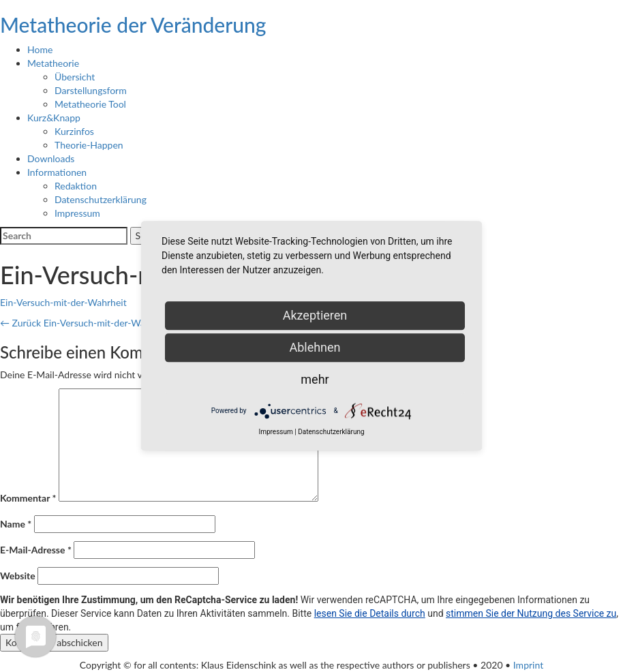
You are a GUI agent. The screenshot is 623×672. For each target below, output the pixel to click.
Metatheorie (53, 63)
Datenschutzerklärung (101, 199)
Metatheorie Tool (90, 104)
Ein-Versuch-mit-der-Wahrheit (63, 302)
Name (16, 524)
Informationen (57, 172)
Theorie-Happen (89, 145)
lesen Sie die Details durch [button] (370, 613)
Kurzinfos (74, 131)
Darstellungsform (91, 90)
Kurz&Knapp (54, 118)
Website (18, 576)
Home (40, 49)
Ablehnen (315, 347)
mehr (315, 379)
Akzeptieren (315, 315)
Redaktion (76, 186)
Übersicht (75, 77)
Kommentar (28, 498)
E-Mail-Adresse (36, 550)
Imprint (528, 665)
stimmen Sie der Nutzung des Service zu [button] (531, 613)
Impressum (77, 213)
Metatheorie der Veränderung (133, 25)
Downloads (51, 158)
